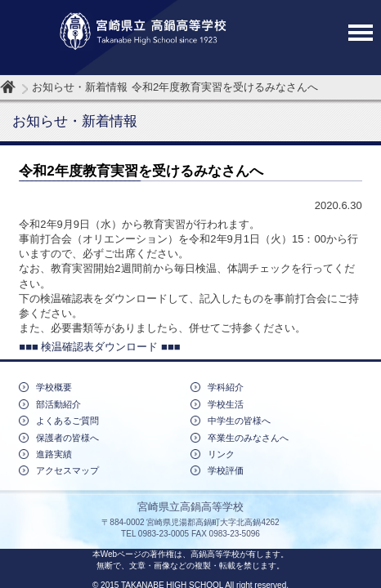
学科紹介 (226, 387)
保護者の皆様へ (67, 438)
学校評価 (226, 470)
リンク (221, 454)
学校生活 (226, 404)
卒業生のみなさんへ (248, 438)
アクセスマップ (67, 470)
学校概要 (54, 387)
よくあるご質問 (67, 421)
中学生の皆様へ (239, 421)
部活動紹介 (58, 404)
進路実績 (54, 454)
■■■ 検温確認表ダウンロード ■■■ (99, 347)
